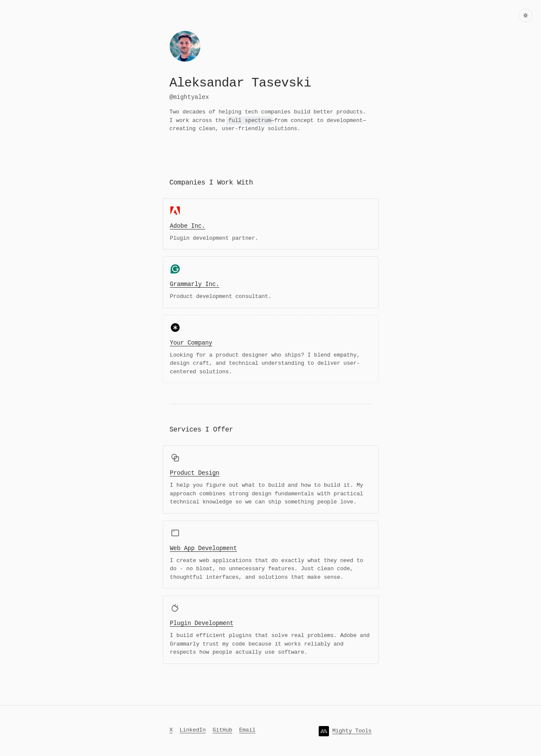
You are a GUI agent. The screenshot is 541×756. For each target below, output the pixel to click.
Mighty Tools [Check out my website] (352, 730)
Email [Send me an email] (247, 729)
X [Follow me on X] (171, 729)
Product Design (195, 472)
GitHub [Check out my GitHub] (222, 729)
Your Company (191, 342)
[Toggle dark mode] (526, 15)
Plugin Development (202, 623)
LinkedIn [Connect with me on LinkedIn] (193, 729)
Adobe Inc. (188, 225)
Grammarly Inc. (195, 284)
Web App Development (204, 548)
